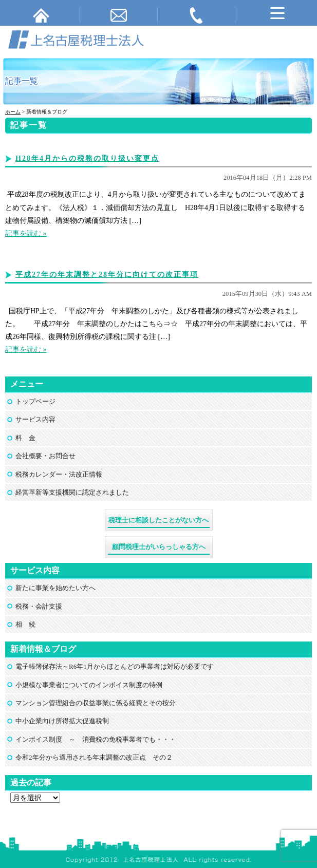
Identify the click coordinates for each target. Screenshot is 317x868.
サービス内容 (35, 419)
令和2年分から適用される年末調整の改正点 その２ (94, 757)
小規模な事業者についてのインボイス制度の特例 (89, 685)
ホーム (13, 112)
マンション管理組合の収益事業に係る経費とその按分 (96, 703)
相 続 (25, 624)
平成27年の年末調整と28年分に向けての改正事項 (107, 275)
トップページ (35, 401)
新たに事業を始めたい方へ (55, 588)
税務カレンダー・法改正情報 (59, 474)
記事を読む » (26, 233)
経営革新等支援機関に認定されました (72, 492)
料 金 (25, 438)
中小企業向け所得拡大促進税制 (62, 721)
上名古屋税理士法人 (163, 828)
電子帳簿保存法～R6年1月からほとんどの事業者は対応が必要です (115, 666)
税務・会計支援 (39, 606)
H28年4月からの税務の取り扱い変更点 (87, 158)
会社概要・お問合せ (45, 456)
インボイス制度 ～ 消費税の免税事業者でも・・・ (96, 739)
